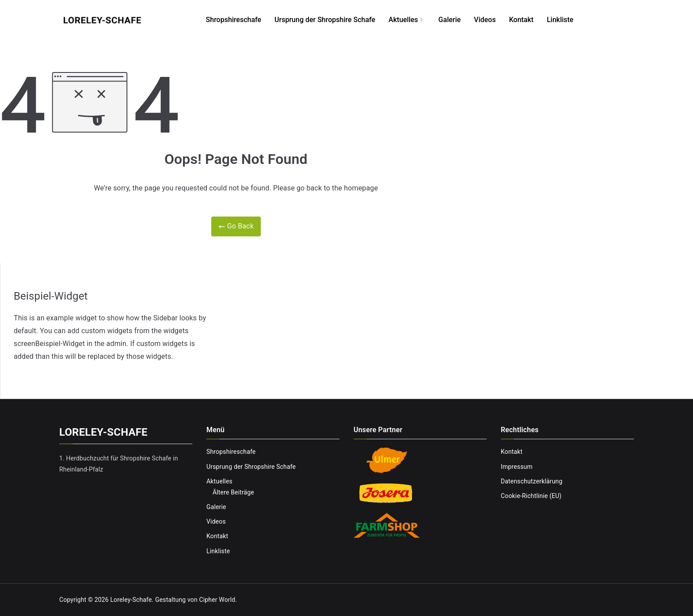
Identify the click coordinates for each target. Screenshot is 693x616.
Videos (485, 20)
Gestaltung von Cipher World (195, 600)
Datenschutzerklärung (531, 481)
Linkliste (560, 20)
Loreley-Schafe (131, 600)
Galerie (449, 20)
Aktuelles (406, 20)
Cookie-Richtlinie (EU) (531, 496)
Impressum (517, 467)
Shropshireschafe (234, 20)
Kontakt (522, 20)
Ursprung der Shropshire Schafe (325, 20)
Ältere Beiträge (233, 492)
